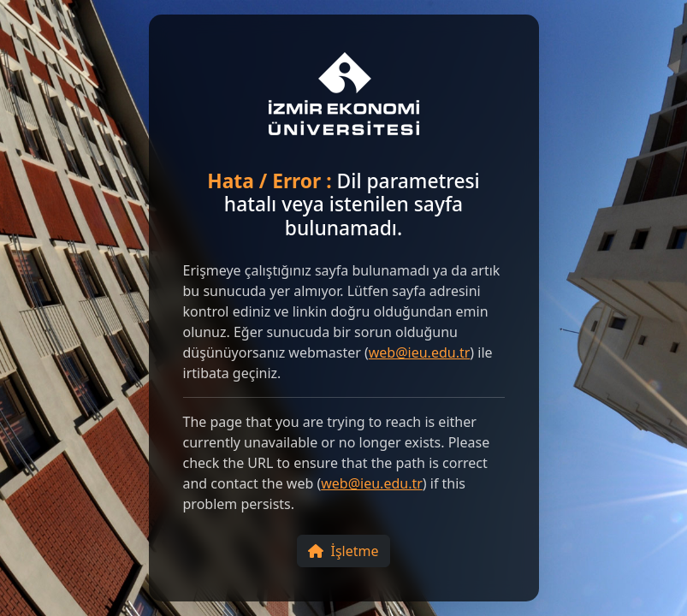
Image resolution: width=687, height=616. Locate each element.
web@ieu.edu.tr (420, 352)
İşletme (343, 551)
